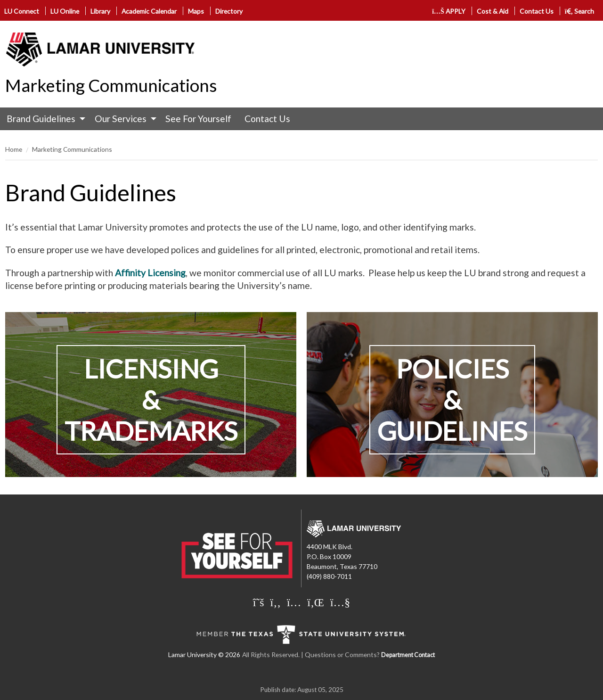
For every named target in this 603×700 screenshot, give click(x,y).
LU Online (65, 11)
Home (14, 149)
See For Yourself (198, 119)
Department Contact (408, 655)
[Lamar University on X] (259, 602)
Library (100, 11)
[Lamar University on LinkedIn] (316, 602)
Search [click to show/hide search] (580, 11)
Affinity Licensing (150, 273)
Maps (196, 11)
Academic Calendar (149, 11)
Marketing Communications (111, 85)
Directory (229, 11)
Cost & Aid (493, 11)
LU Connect (22, 11)
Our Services (121, 119)
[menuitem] (44, 119)
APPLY (449, 11)
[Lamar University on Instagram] (294, 602)
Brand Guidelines (41, 119)
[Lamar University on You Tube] (340, 602)
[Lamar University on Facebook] (276, 602)
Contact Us (537, 11)
